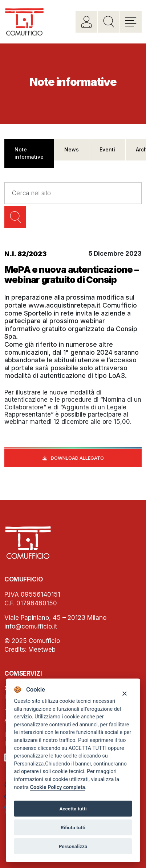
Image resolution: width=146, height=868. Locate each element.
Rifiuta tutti (73, 827)
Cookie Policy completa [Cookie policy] (58, 787)
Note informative (29, 153)
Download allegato (77, 458)
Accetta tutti (73, 809)
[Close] (124, 693)
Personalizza (29, 764)
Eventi (107, 149)
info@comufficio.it (31, 626)
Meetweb (42, 650)
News (72, 149)
